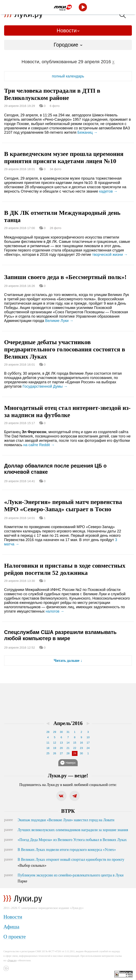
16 (81, 743)
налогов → (55, 611)
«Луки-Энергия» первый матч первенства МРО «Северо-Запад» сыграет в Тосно (63, 505)
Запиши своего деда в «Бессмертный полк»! (65, 277)
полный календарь (68, 76)
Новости (67, 30)
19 (55, 748)
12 (55, 743)
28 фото (55, 228)
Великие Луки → (59, 321)
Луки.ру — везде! (68, 776)
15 (75, 743)
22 (75, 748)
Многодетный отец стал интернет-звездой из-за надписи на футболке (67, 411)
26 (55, 753)
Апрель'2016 (68, 723)
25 (48, 753)
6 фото (55, 106)
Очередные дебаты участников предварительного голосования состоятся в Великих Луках (65, 349)
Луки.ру (12, 960)
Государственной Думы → (45, 386)
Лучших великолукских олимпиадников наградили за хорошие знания (73, 830)
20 (61, 748)
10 (88, 737)
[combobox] (68, 45)
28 (48, 732)
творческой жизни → (110, 255)
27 (61, 753)
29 (55, 732)
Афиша (11, 927)
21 (68, 748)
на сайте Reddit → (39, 445)
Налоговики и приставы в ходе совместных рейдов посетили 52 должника (65, 569)
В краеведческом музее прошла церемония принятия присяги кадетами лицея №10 (64, 157)
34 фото (55, 169)
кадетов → (108, 191)
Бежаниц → (87, 132)
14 (68, 743)
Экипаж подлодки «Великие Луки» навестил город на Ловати (66, 820)
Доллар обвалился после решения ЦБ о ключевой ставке (55, 469)
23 (81, 748)
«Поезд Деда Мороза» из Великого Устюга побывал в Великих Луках (72, 840)
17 (88, 743)
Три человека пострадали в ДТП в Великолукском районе (52, 94)
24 (88, 748)
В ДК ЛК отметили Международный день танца (62, 216)
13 (61, 743)
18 (48, 748)
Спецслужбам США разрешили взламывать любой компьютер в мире (60, 635)
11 (48, 743)
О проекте (15, 937)
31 (68, 732)
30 (61, 732)
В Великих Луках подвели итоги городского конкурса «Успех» (67, 850)
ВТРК (68, 811)
